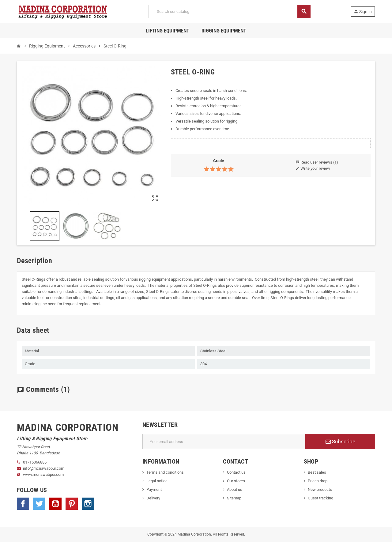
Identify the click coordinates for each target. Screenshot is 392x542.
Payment (154, 489)
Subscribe (340, 442)
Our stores (236, 481)
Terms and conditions (165, 472)
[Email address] (224, 442)
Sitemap (234, 498)
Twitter (39, 504)
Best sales (317, 472)
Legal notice (157, 481)
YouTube (55, 504)
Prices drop (318, 481)
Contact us (236, 472)
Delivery (153, 498)
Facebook (23, 504)
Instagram (88, 504)
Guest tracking (320, 498)
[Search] (230, 11)
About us (235, 489)
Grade (219, 161)
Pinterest (72, 504)
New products (320, 489)
